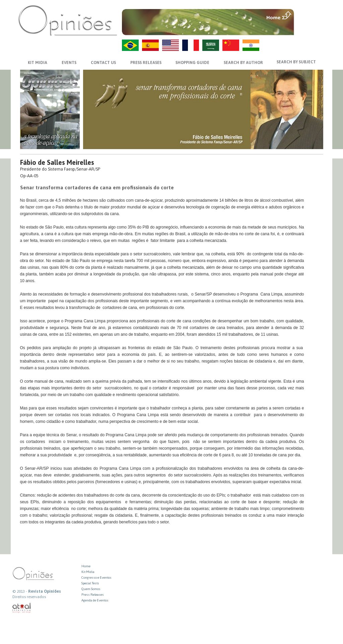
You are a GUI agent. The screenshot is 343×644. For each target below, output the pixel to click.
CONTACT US (103, 63)
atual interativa (22, 608)
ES (150, 45)
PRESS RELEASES (146, 63)
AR (211, 45)
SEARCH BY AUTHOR (243, 63)
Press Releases (93, 595)
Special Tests (90, 583)
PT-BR (130, 45)
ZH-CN (231, 45)
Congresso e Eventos (96, 577)
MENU (309, 15)
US (170, 45)
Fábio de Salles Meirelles (57, 162)
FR (191, 45)
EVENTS (69, 63)
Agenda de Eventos (95, 600)
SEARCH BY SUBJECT (296, 62)
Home (86, 566)
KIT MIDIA (38, 63)
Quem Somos (91, 589)
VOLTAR (309, 29)
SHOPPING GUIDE (192, 63)
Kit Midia (88, 572)
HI (251, 45)
